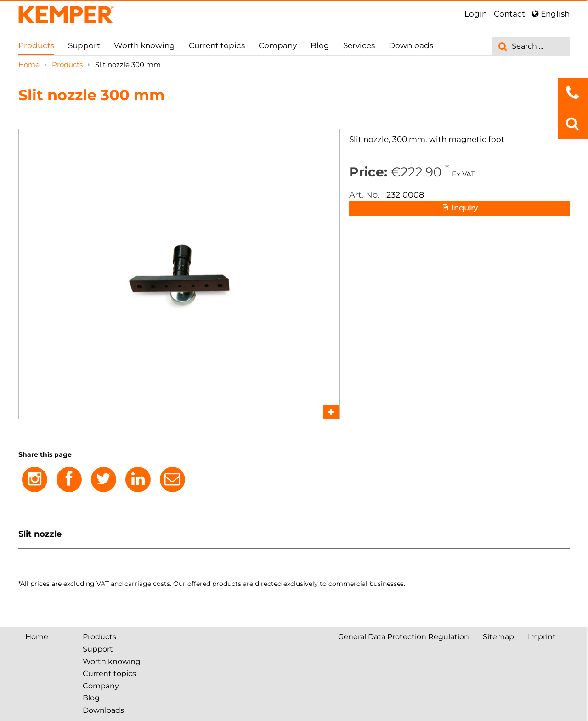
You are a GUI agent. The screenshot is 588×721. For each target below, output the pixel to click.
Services (359, 45)
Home (30, 65)
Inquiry (460, 209)
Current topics (217, 45)
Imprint (542, 637)
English (551, 14)
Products (36, 45)
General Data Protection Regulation (404, 637)
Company (278, 45)
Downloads (411, 45)
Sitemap (498, 637)
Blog (320, 45)
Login (476, 14)
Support (84, 45)
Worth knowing (144, 45)
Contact (509, 14)
